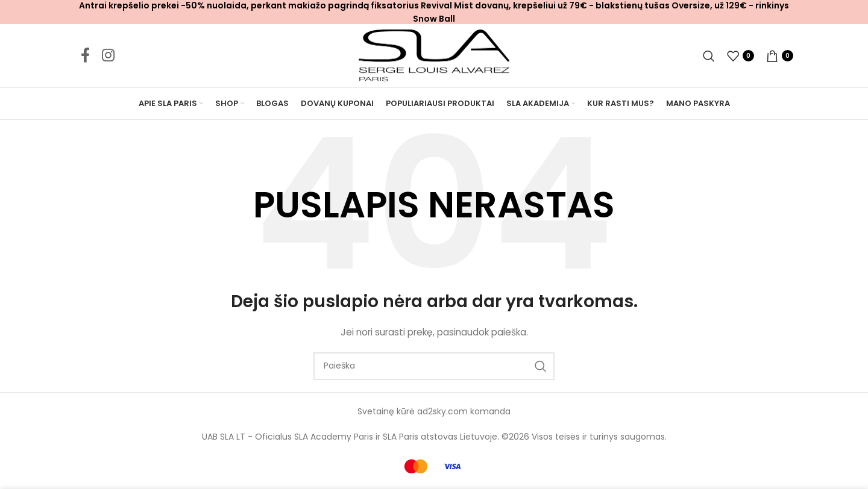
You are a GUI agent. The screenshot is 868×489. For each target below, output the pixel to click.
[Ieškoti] (709, 56)
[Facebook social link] (85, 56)
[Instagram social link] (108, 56)
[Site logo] (434, 55)
